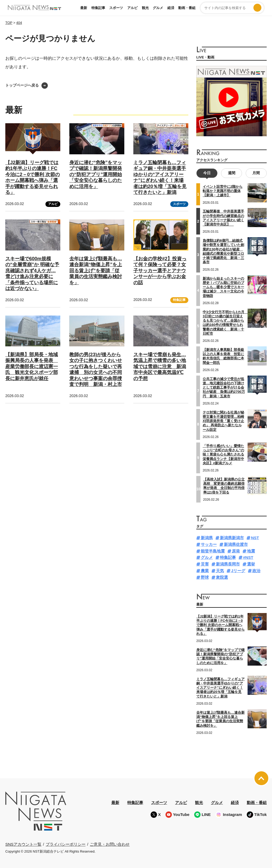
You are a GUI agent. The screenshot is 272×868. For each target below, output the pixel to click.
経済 (171, 8)
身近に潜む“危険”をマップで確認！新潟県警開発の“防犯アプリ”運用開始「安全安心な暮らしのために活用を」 (96, 175)
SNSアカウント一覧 (23, 844)
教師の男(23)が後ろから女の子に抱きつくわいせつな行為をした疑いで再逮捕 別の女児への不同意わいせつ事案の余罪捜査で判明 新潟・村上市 (96, 370)
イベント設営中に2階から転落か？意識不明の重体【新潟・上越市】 (223, 191)
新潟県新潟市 (232, 538)
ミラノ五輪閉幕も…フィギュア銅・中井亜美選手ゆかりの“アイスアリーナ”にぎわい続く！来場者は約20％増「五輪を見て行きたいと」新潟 (220, 687)
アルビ (132, 8)
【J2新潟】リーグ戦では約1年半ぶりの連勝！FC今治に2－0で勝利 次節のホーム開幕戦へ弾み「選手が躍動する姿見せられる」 (220, 625)
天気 (220, 571)
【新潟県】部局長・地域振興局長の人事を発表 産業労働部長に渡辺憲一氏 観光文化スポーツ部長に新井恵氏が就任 (32, 367)
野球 (205, 577)
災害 (205, 564)
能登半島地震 (213, 551)
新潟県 (207, 538)
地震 (251, 551)
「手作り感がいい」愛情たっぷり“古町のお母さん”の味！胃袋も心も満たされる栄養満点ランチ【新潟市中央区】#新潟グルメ (223, 454)
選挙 (251, 564)
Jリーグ (238, 571)
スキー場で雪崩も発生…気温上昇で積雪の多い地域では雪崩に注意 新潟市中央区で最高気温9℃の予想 (160, 367)
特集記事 (98, 8)
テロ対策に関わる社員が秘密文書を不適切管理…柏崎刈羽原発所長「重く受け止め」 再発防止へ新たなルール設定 (223, 421)
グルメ (158, 8)
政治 (256, 571)
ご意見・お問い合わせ (110, 844)
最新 (84, 8)
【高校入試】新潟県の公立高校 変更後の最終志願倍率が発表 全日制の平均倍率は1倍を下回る (224, 486)
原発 (236, 551)
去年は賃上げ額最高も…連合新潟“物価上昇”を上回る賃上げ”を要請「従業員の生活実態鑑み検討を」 (96, 271)
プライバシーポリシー (66, 844)
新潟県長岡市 (228, 564)
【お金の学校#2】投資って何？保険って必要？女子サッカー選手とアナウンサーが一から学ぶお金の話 (160, 271)
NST (255, 538)
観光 (145, 8)
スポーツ (116, 8)
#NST (248, 557)
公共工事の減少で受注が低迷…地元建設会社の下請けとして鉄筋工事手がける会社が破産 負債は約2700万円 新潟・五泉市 (224, 387)
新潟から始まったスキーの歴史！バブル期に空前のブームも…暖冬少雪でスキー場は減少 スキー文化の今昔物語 (223, 287)
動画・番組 (187, 8)
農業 (205, 571)
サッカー (209, 544)
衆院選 (222, 577)
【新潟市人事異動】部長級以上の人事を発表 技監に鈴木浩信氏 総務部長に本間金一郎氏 (223, 356)
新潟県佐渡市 (236, 544)
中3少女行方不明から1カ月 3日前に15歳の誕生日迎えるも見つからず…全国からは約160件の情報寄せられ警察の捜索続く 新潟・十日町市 (225, 322)
